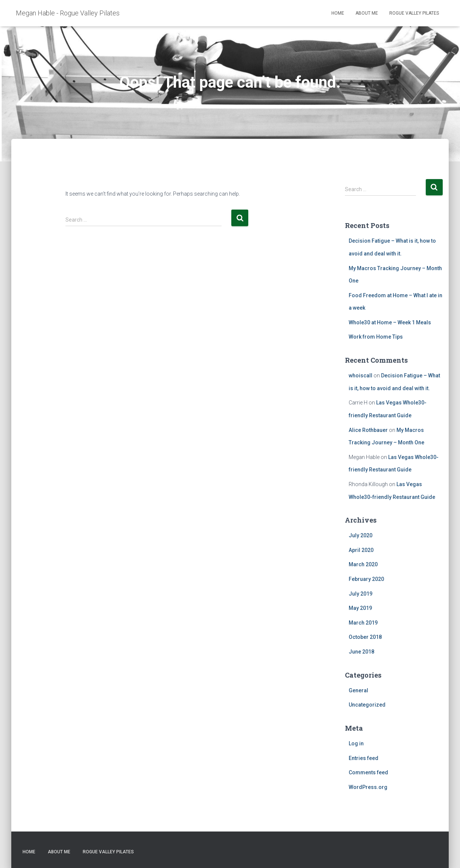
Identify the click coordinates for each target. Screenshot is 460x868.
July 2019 (361, 594)
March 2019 (363, 623)
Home (338, 13)
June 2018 (361, 652)
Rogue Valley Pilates (414, 13)
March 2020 (363, 564)
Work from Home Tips (376, 337)
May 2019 (360, 608)
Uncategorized (367, 705)
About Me (367, 13)
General (358, 690)
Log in (356, 743)
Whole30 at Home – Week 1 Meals (390, 322)
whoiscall (361, 375)
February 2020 (366, 579)
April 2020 (361, 550)
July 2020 (361, 535)
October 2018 (365, 637)
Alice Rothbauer (368, 430)
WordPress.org (368, 787)
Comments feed (368, 772)
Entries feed (364, 758)
